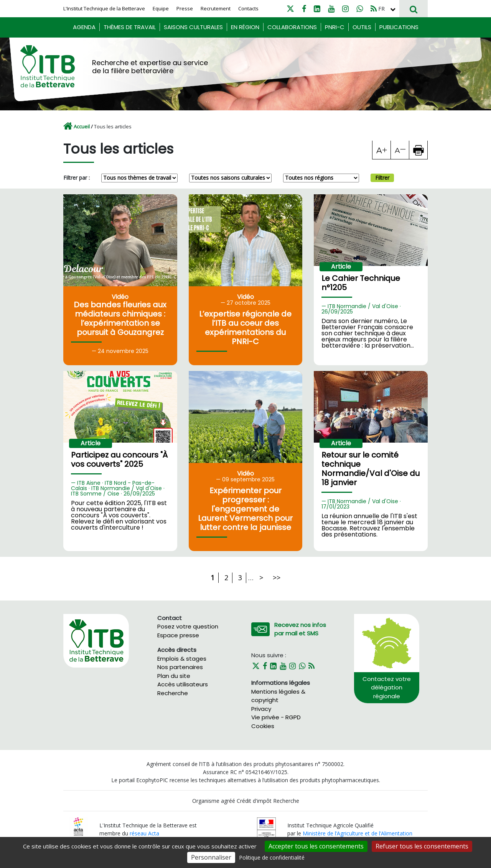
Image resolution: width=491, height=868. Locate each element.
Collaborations (292, 27)
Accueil (82, 126)
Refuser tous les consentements (422, 846)
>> (277, 578)
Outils (362, 27)
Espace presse (178, 635)
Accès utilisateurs (183, 684)
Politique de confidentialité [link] (272, 857)
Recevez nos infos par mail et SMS (300, 629)
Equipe (161, 8)
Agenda (84, 27)
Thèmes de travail (130, 27)
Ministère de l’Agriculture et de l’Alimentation (358, 833)
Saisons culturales (193, 27)
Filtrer (382, 178)
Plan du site (174, 676)
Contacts (248, 8)
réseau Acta (144, 833)
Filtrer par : (77, 178)
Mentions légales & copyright (278, 696)
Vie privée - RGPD (276, 717)
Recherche (173, 693)
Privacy (261, 709)
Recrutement (216, 8)
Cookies (263, 726)
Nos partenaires (180, 667)
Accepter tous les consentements (316, 846)
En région (245, 27)
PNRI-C (335, 27)
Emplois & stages (182, 659)
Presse (185, 8)
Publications (399, 27)
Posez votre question (188, 626)
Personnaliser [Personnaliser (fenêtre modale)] (211, 857)
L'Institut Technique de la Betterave (104, 8)
